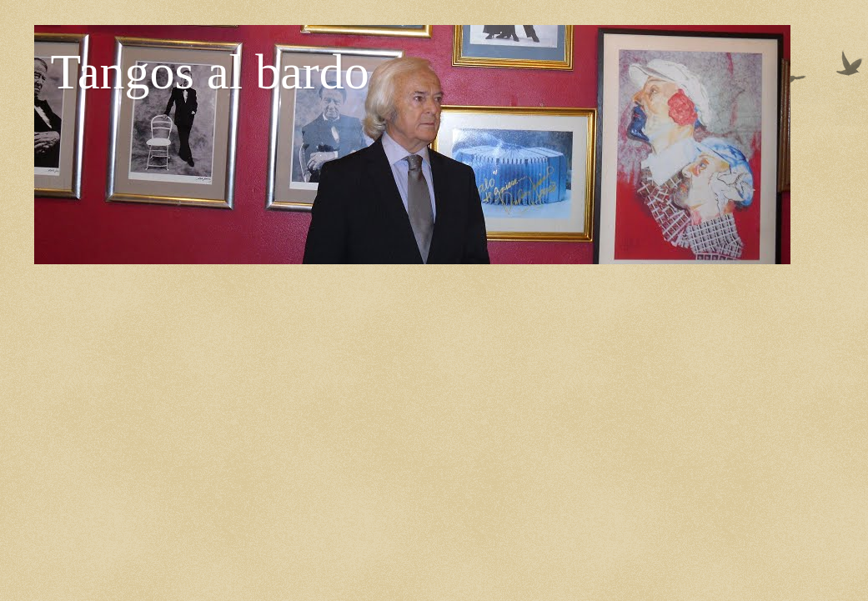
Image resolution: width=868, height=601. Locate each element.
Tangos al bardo (210, 72)
